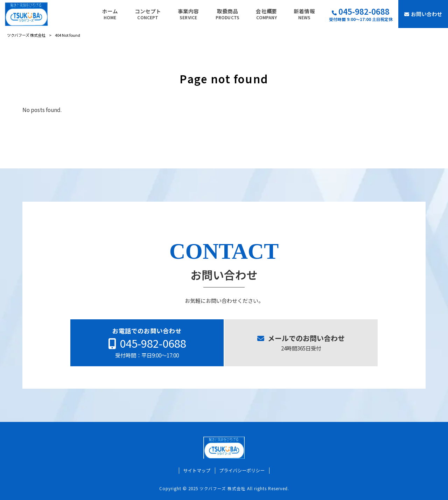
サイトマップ (197, 471)
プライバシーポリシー (242, 471)
